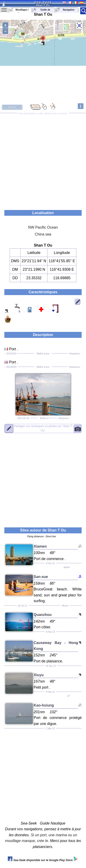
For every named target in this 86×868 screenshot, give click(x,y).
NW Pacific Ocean (43, 227)
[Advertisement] (43, 160)
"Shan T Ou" (43, 428)
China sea (43, 234)
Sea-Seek (43, 2)
